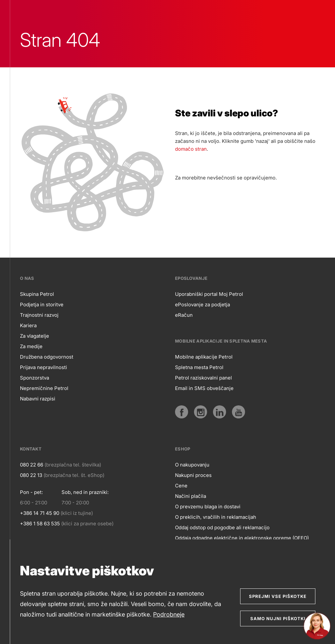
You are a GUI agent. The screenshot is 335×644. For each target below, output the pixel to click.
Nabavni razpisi (38, 399)
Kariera (28, 325)
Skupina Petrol (37, 294)
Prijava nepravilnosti (44, 367)
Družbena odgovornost (47, 357)
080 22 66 (32, 465)
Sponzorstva (35, 378)
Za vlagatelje (35, 336)
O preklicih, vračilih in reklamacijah (216, 517)
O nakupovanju (192, 465)
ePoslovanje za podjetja (203, 305)
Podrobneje (169, 614)
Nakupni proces (193, 475)
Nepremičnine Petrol (44, 388)
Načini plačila (191, 496)
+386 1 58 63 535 (40, 524)
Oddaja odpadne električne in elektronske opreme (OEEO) (242, 538)
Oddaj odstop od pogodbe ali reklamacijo (222, 527)
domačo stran (191, 149)
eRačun (184, 315)
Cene (181, 486)
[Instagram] (201, 412)
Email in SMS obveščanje (204, 388)
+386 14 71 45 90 (40, 513)
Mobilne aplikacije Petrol (204, 357)
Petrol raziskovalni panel (203, 378)
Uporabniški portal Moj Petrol (209, 294)
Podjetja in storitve (42, 305)
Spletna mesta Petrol (199, 367)
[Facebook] (182, 412)
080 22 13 (31, 475)
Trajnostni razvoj (39, 315)
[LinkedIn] (220, 412)
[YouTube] (238, 412)
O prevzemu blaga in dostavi (208, 507)
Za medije (31, 346)
